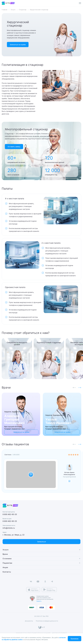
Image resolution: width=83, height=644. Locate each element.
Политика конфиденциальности (47, 621)
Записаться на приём (18, 45)
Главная (4, 10)
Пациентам (7, 563)
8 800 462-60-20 (10, 514)
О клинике (7, 559)
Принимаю (75, 639)
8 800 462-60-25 (10, 521)
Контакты (7, 572)
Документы (29, 621)
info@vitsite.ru (9, 528)
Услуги (13, 10)
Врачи (5, 554)
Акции (5, 567)
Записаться (41, 542)
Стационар (23, 10)
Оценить (39, 601)
